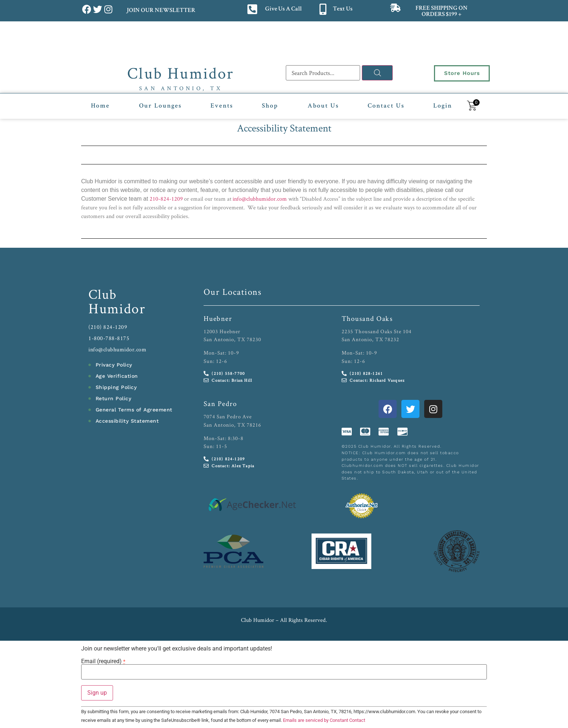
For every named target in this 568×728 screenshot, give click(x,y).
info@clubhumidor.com (260, 199)
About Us (323, 106)
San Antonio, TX (181, 88)
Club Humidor (181, 73)
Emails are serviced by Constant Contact (324, 720)
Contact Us (386, 106)
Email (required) (103, 661)
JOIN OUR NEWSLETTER (161, 11)
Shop (270, 106)
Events (222, 106)
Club (103, 294)
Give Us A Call (283, 9)
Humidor (117, 308)
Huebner (218, 318)
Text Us (343, 9)
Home (100, 106)
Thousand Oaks (367, 318)
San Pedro (220, 403)
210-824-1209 (166, 199)
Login (443, 106)
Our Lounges (160, 106)
